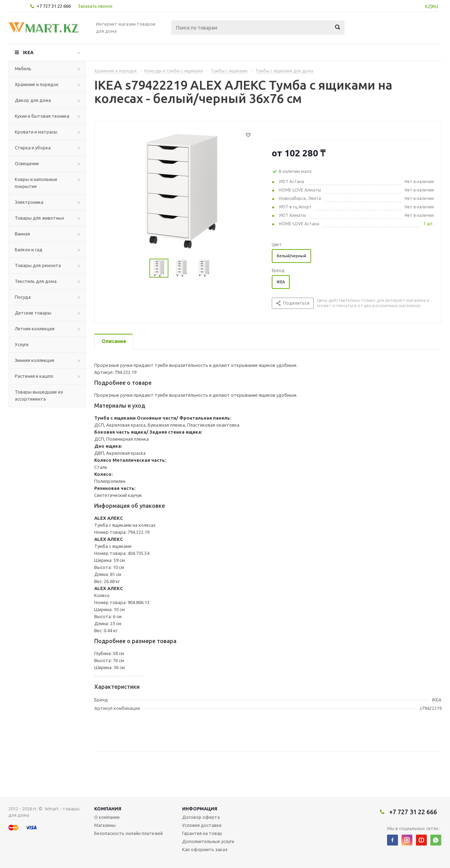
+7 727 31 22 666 (54, 6)
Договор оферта (201, 817)
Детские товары (33, 313)
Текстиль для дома (36, 281)
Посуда (23, 297)
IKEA (28, 52)
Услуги (22, 344)
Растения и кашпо (34, 376)
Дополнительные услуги (208, 841)
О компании (107, 817)
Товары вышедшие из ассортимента (39, 395)
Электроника (29, 202)
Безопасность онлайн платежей (128, 833)
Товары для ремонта (38, 265)
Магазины (105, 825)
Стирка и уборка (33, 148)
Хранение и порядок (37, 84)
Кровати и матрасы (36, 132)
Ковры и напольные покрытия (36, 183)
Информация (200, 809)
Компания (108, 809)
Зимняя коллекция (34, 360)
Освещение (27, 163)
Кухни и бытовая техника (42, 116)
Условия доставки (202, 825)
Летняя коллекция (35, 329)
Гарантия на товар (202, 833)
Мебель (23, 69)
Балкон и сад (29, 250)
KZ (428, 6)
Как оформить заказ (205, 849)
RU (435, 6)
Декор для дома (33, 100)
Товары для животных (40, 218)
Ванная (22, 234)
